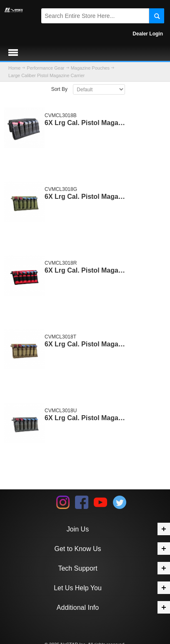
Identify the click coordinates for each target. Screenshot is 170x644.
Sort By (59, 89)
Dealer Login (148, 34)
